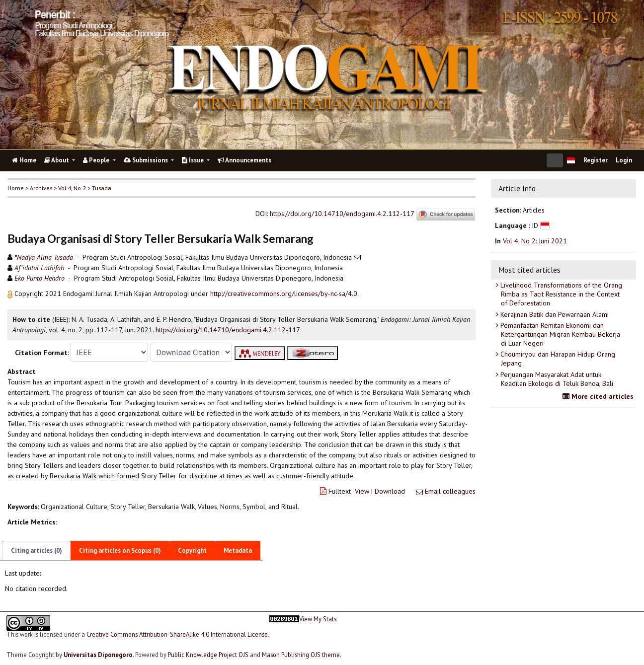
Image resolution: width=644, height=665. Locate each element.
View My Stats (318, 619)
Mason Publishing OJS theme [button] (301, 655)
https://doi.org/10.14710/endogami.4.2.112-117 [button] (228, 330)
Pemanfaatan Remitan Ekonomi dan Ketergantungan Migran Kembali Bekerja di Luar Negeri (559, 334)
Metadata (238, 551)
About (57, 160)
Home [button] (16, 188)
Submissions (147, 160)
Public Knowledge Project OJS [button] (208, 655)
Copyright (192, 551)
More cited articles (599, 396)
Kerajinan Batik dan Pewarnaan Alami (554, 314)
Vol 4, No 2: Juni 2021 (535, 241)
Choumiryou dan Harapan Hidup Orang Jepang (557, 359)
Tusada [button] (102, 188)
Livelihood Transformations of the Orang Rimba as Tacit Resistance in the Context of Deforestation (560, 294)
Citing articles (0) (37, 551)
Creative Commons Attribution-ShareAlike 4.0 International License (177, 634)
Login (624, 160)
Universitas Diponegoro (98, 655)
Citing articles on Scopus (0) (120, 551)
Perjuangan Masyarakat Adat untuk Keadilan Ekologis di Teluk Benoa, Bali (556, 379)
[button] (11, 294)
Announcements (244, 160)
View (362, 491)
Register (596, 160)
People (97, 160)
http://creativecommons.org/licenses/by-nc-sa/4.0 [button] (284, 294)
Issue (194, 160)
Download (390, 491)
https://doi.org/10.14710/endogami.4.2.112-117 (342, 214)
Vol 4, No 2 (72, 188)
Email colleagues (450, 491)
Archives (41, 188)
